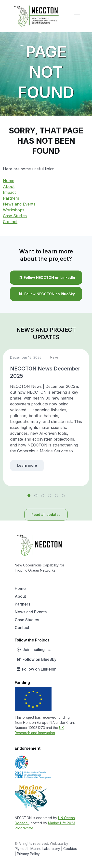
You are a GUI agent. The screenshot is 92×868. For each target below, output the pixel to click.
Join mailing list (33, 650)
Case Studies (15, 216)
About (9, 186)
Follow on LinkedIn (36, 669)
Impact (9, 192)
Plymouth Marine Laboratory (37, 849)
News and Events (19, 204)
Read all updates (46, 515)
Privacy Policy (28, 854)
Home (9, 181)
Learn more (27, 465)
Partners (11, 198)
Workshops (14, 210)
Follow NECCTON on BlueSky (46, 294)
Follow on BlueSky (36, 659)
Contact (10, 222)
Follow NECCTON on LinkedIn (46, 278)
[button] (29, 496)
